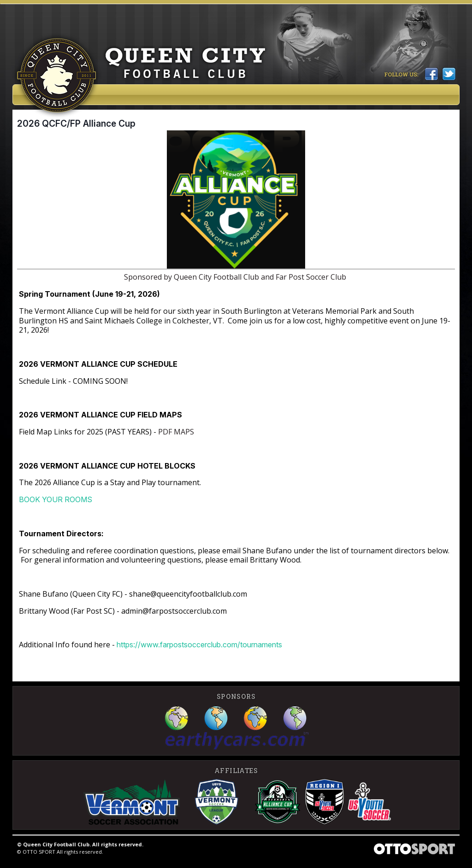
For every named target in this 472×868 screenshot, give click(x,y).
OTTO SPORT (39, 852)
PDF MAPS (175, 432)
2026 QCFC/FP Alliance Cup (76, 123)
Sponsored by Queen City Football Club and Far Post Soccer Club (236, 277)
